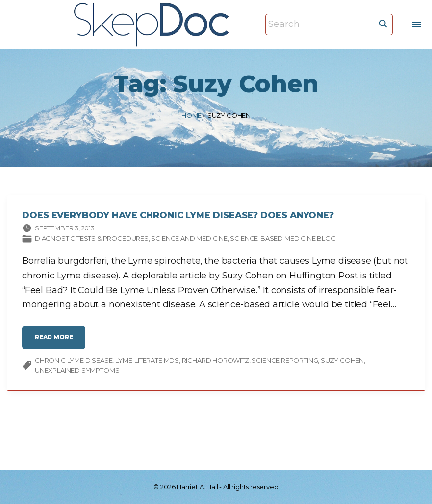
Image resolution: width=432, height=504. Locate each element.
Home (191, 115)
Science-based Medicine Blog (283, 239)
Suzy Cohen (342, 361)
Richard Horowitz (216, 361)
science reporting (285, 361)
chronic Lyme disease (74, 361)
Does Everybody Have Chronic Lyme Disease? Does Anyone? (178, 216)
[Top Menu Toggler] (417, 25)
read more (56, 342)
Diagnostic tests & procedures (92, 239)
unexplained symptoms (77, 371)
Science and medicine (189, 239)
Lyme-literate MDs (147, 361)
